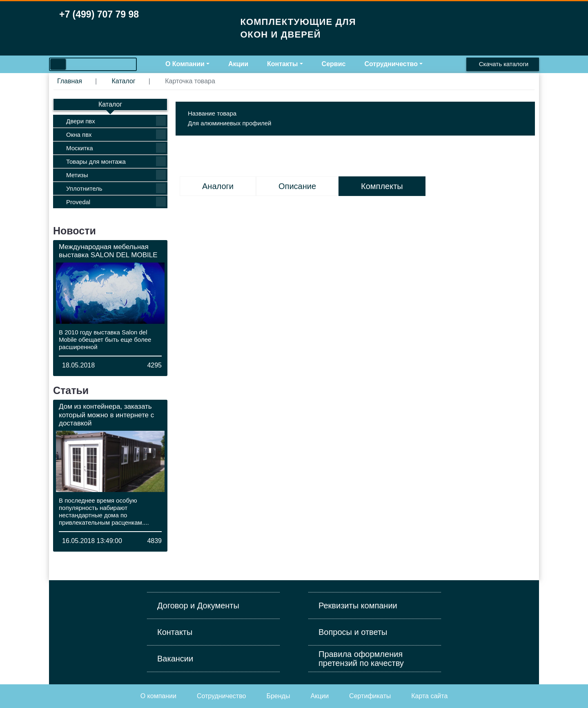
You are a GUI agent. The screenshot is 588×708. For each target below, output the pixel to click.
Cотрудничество (222, 696)
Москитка (116, 148)
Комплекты (382, 186)
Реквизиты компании (358, 606)
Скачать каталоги (504, 64)
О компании (158, 696)
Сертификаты (370, 696)
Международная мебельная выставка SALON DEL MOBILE (108, 251)
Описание (297, 186)
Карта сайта (429, 696)
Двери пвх (116, 121)
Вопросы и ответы (353, 632)
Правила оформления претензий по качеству (361, 659)
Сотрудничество (391, 64)
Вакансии (175, 659)
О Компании (185, 64)
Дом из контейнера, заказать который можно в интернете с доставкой (106, 415)
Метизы (116, 175)
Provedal (116, 202)
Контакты (282, 64)
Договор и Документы (198, 606)
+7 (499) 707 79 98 (99, 14)
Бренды (278, 696)
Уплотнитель (116, 188)
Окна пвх (116, 134)
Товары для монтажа (116, 161)
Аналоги (218, 186)
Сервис (334, 64)
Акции (238, 64)
